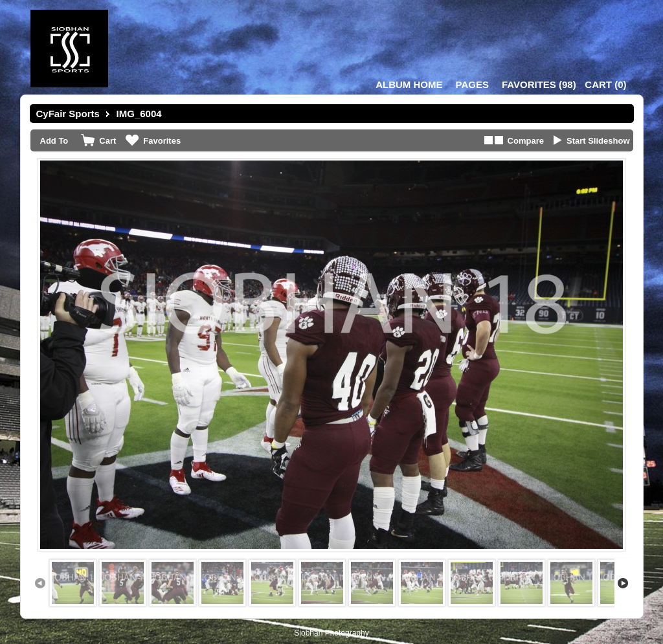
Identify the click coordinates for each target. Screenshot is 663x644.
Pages (472, 84)
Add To (54, 141)
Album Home (409, 84)
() (539, 84)
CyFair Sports (68, 114)
